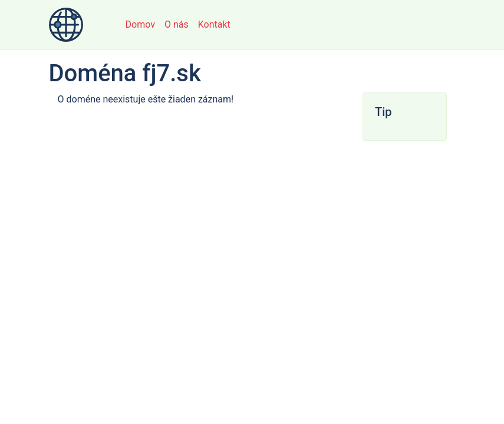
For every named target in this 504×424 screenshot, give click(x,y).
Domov (140, 24)
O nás (177, 24)
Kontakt (214, 24)
